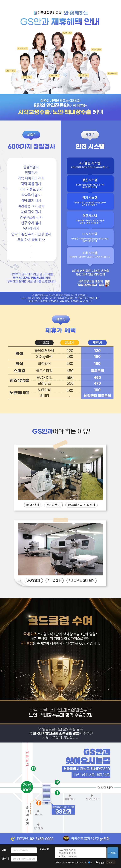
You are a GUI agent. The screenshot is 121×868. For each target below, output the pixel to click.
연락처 (5, 859)
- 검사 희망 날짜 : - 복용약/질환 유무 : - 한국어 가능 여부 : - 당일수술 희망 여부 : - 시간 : (81, 853)
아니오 (101, 863)
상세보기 (111, 862)
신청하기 (113, 853)
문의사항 (44, 849)
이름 (4, 850)
